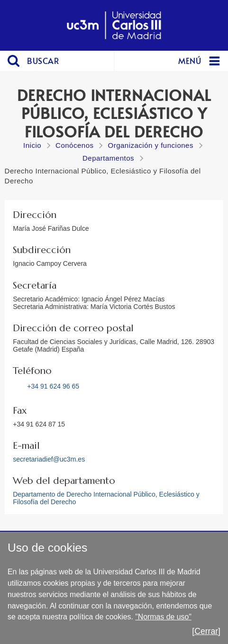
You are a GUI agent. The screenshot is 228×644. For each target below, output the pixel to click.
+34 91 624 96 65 (53, 386)
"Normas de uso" (163, 617)
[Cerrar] (206, 631)
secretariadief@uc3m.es (49, 459)
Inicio (32, 145)
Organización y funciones (150, 145)
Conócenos (74, 145)
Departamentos (108, 158)
